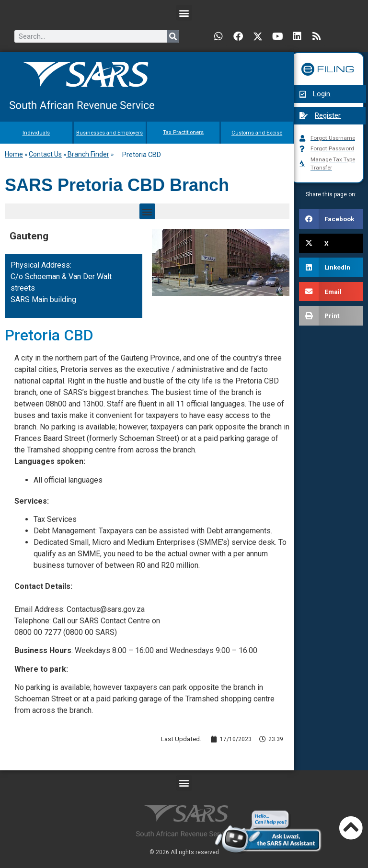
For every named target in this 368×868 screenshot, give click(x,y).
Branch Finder (88, 154)
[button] (184, 13)
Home (14, 154)
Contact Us (45, 154)
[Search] (173, 36)
